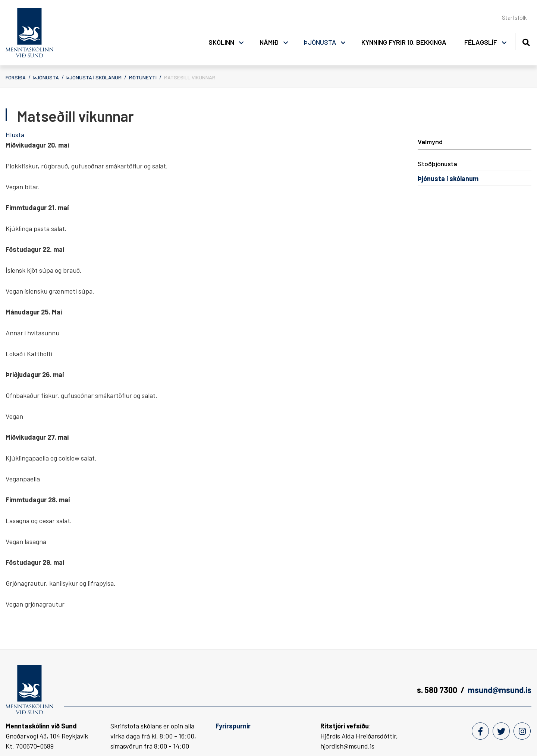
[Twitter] (501, 731)
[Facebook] (480, 731)
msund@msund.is (500, 690)
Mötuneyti (143, 77)
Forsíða (16, 77)
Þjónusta (46, 77)
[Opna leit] (526, 41)
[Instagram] (522, 731)
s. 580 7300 (437, 690)
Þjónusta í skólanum (94, 77)
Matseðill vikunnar (190, 77)
